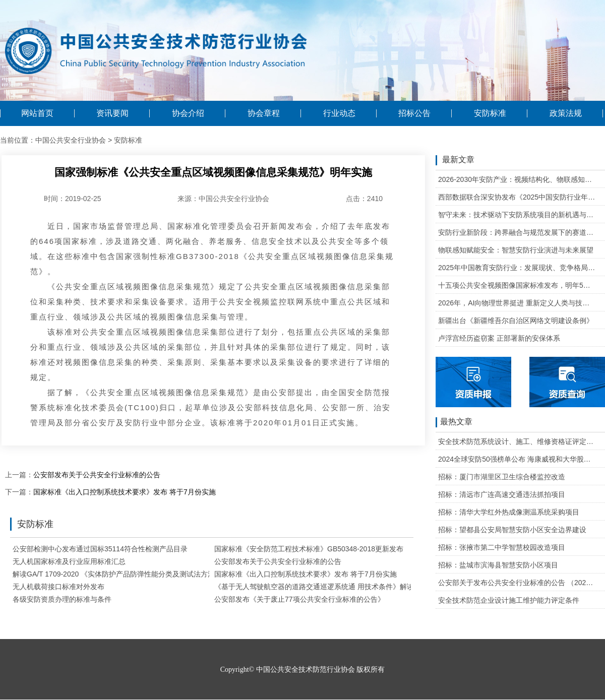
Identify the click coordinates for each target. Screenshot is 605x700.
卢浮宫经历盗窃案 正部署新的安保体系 (499, 338)
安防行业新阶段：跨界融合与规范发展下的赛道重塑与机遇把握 (517, 232)
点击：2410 (364, 199)
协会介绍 (188, 113)
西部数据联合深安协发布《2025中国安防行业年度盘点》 (517, 197)
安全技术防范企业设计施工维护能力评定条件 (509, 600)
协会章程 (264, 113)
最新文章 (455, 160)
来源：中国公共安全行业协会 (223, 199)
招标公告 (414, 113)
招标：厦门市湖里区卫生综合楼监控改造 (502, 477)
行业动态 (339, 113)
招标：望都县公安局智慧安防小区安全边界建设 (512, 530)
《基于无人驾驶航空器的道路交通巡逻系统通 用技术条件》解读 (314, 587)
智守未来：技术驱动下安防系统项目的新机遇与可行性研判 (517, 215)
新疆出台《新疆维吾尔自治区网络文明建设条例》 (516, 321)
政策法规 (566, 113)
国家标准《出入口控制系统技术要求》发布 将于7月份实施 (125, 492)
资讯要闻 (112, 113)
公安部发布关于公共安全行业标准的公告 (97, 475)
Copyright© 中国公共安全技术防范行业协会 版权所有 (302, 670)
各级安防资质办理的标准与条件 (62, 599)
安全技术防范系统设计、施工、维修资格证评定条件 (517, 441)
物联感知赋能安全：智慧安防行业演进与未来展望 (516, 250)
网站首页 (37, 113)
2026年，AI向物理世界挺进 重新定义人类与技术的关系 (517, 303)
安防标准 (490, 113)
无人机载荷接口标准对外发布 (58, 587)
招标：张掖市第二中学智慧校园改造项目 (502, 547)
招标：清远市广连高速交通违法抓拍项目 (502, 494)
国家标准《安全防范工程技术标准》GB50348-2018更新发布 (309, 549)
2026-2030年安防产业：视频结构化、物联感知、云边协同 (517, 179)
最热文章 (454, 422)
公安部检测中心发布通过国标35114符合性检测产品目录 (100, 549)
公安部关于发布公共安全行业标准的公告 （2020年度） (517, 583)
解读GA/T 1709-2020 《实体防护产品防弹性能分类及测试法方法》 (117, 574)
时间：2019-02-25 (73, 199)
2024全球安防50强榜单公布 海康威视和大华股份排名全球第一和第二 (517, 459)
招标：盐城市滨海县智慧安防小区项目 (498, 565)
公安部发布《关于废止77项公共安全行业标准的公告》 (299, 599)
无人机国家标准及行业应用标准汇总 (69, 561)
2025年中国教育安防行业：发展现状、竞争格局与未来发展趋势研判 (517, 268)
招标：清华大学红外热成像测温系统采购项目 (509, 512)
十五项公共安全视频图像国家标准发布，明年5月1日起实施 (517, 285)
